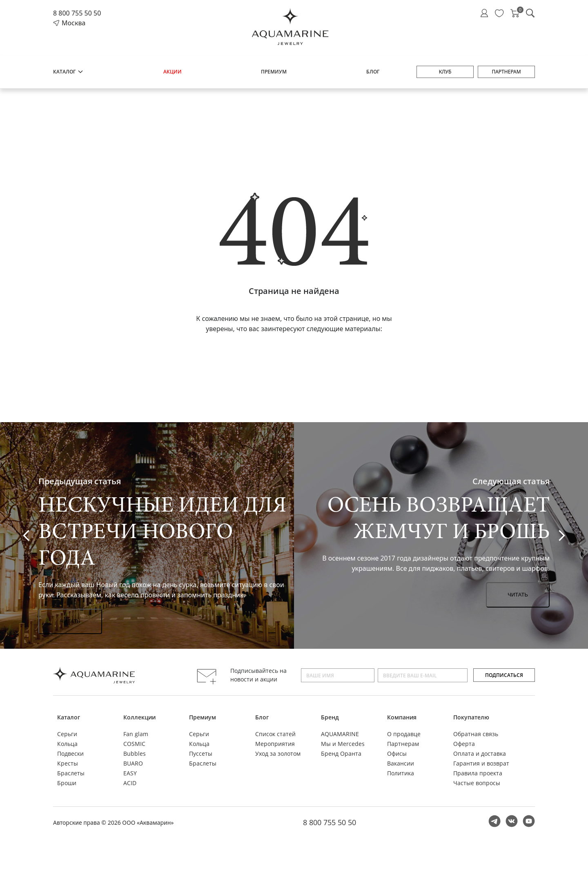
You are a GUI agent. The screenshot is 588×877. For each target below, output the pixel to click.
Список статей (275, 734)
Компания (402, 717)
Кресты (68, 763)
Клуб (445, 72)
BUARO (133, 763)
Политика (401, 773)
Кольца (67, 744)
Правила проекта (478, 773)
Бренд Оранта (341, 753)
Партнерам (506, 72)
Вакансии (401, 763)
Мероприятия (275, 744)
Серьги (67, 734)
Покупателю (471, 717)
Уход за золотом (278, 753)
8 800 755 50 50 (77, 13)
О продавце (404, 734)
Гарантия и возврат (481, 763)
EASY (130, 773)
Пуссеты (201, 753)
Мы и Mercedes (343, 744)
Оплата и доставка (480, 753)
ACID (130, 783)
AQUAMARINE (340, 734)
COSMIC (134, 744)
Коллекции (139, 717)
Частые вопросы (477, 783)
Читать (70, 621)
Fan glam (136, 734)
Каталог (68, 72)
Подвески (70, 753)
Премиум (274, 72)
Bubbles (135, 753)
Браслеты (71, 773)
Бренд (330, 717)
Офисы (397, 753)
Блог (373, 72)
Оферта (464, 744)
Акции (173, 72)
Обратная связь (476, 734)
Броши (67, 783)
